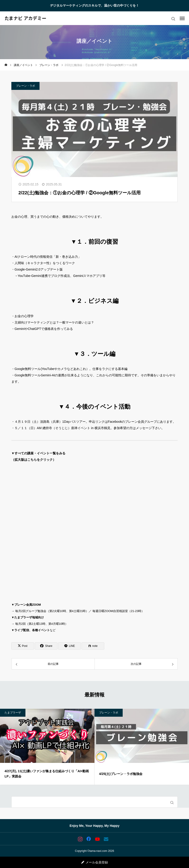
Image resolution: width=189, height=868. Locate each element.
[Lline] (70, 646)
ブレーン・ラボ (25, 86)
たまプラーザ (13, 713)
